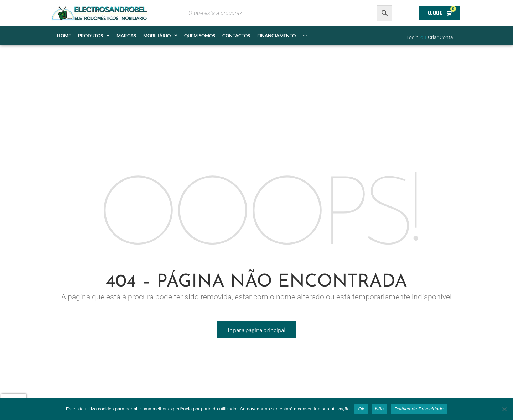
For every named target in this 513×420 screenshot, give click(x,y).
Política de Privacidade (419, 409)
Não (380, 409)
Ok (361, 409)
